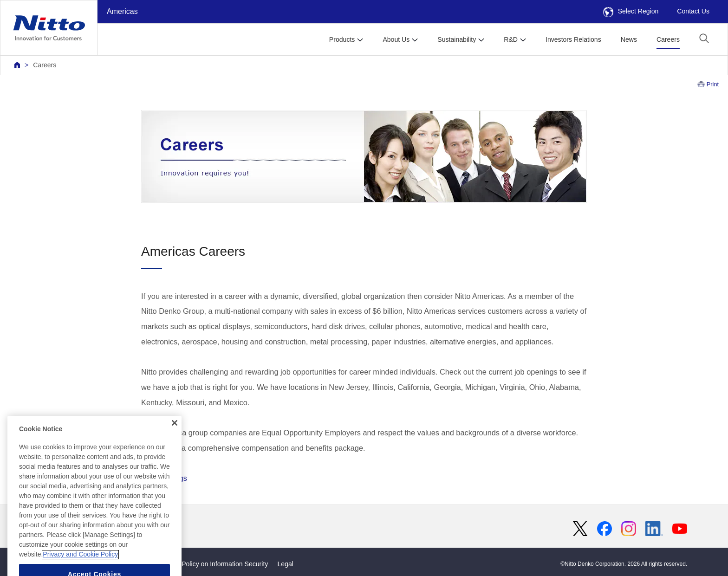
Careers (668, 39)
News (629, 39)
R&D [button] (511, 39)
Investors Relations (573, 39)
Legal (285, 564)
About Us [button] (396, 39)
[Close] (175, 435)
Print (713, 84)
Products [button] (342, 39)
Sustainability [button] (457, 39)
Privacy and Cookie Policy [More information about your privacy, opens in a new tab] (80, 567)
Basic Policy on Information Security (216, 564)
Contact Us (693, 11)
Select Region (631, 11)
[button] (704, 38)
